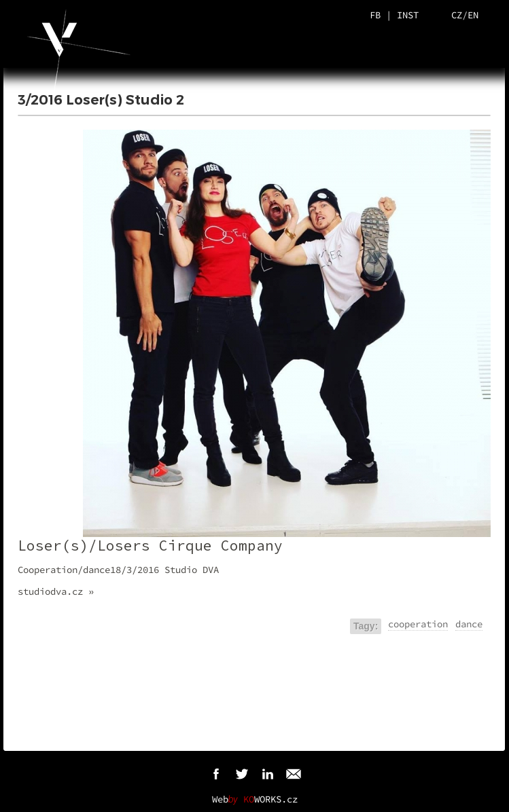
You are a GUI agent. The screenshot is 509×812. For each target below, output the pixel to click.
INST (408, 15)
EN (473, 15)
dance (469, 624)
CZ (457, 15)
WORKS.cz (270, 799)
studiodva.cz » (56, 591)
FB (375, 15)
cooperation (418, 624)
